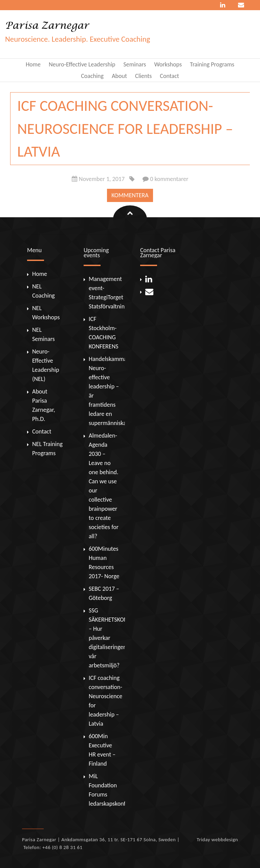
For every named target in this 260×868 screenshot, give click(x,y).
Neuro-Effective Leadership (82, 64)
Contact (169, 76)
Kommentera (130, 195)
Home (33, 64)
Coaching (92, 76)
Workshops (168, 64)
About (119, 76)
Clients (143, 76)
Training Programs (212, 64)
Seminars (135, 64)
